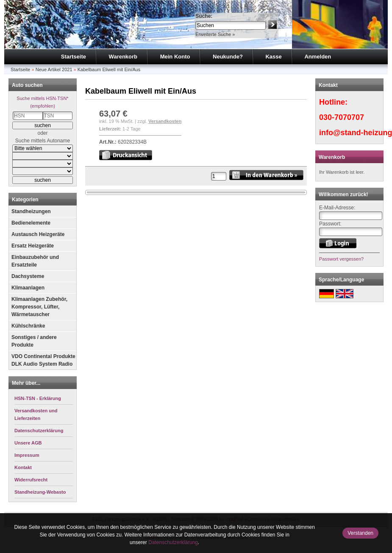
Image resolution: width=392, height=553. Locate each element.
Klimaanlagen (28, 288)
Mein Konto (175, 57)
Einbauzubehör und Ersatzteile (35, 261)
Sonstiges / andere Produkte (34, 341)
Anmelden (318, 57)
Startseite (74, 57)
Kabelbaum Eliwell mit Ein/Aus (109, 69)
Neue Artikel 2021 (54, 69)
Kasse (273, 57)
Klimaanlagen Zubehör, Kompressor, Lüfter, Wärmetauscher (39, 307)
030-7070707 (342, 117)
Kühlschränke (28, 326)
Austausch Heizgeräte (38, 234)
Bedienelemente (31, 223)
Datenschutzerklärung (173, 542)
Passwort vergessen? (341, 259)
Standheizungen (31, 211)
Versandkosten (165, 121)
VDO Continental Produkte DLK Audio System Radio (43, 360)
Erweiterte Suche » (215, 34)
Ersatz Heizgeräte (33, 246)
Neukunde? (228, 57)
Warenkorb (123, 57)
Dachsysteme (28, 276)
